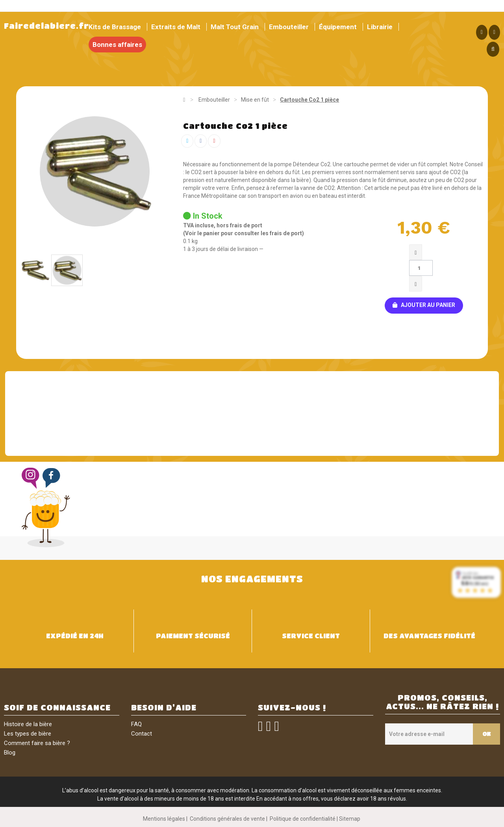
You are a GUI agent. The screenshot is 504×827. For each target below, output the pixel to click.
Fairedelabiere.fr (46, 26)
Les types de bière (28, 734)
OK (486, 734)
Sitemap (350, 819)
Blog (10, 753)
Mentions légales (164, 819)
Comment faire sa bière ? (37, 743)
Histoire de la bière (28, 724)
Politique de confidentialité (303, 819)
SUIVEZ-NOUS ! (292, 707)
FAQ (136, 724)
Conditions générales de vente (227, 819)
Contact (142, 734)
